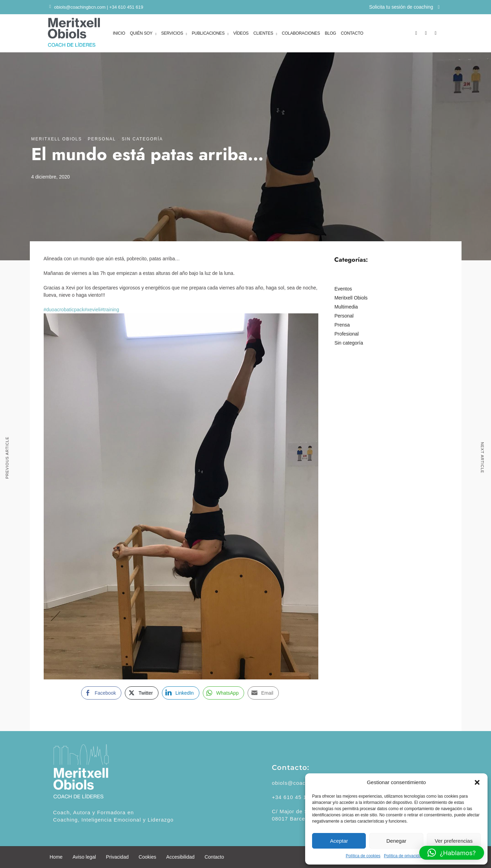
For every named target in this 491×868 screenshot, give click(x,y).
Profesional (346, 334)
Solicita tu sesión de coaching (404, 7)
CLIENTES (263, 34)
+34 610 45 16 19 (295, 797)
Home (56, 857)
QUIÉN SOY (141, 34)
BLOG (331, 33)
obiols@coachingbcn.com (80, 7)
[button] (477, 782)
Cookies (148, 857)
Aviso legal (84, 857)
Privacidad (117, 857)
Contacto (214, 857)
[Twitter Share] (141, 693)
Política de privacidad (404, 856)
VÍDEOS (241, 33)
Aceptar (339, 841)
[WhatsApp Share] (224, 693)
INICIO (119, 33)
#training (110, 310)
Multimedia (346, 307)
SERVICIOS (172, 34)
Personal (102, 139)
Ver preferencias (454, 841)
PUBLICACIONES (208, 34)
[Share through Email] (263, 693)
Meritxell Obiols (57, 139)
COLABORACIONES (301, 33)
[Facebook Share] (101, 693)
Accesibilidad (180, 857)
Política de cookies (363, 856)
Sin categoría (142, 139)
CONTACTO (352, 33)
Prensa (342, 325)
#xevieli (92, 310)
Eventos (343, 289)
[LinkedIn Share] (181, 693)
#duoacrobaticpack (64, 310)
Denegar (396, 841)
